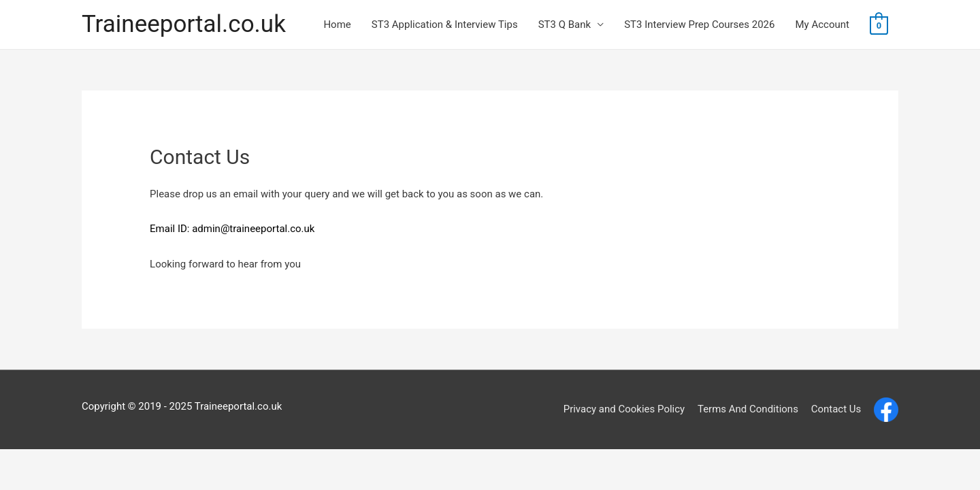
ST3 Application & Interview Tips (445, 24)
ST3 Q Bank (565, 24)
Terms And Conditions (748, 409)
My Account (822, 24)
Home (337, 24)
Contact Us (836, 409)
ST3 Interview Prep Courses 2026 (699, 24)
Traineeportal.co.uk (184, 24)
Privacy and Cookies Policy (624, 409)
